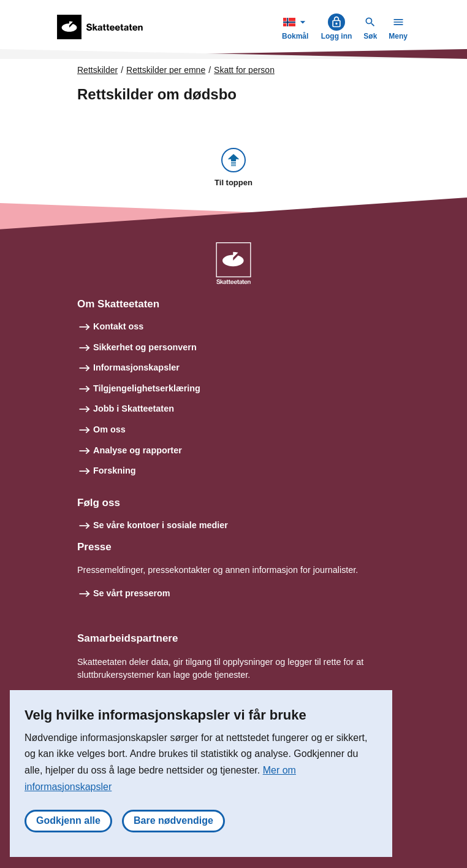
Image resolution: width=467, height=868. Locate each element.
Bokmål (297, 27)
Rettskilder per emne (166, 70)
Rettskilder (97, 70)
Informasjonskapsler (136, 367)
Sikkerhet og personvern (145, 347)
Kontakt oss (118, 326)
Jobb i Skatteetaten (134, 409)
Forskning (115, 470)
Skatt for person (244, 70)
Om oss (109, 429)
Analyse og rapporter (138, 450)
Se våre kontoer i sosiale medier (161, 525)
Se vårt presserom (132, 593)
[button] (233, 168)
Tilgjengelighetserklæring (147, 388)
